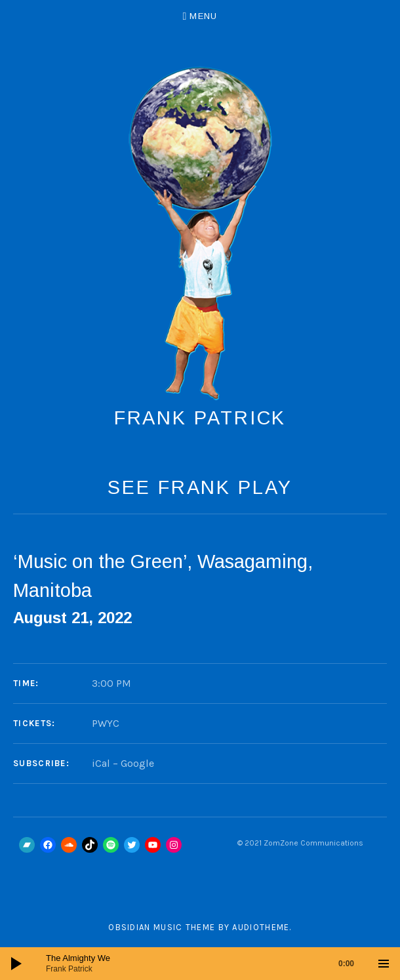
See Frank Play (200, 487)
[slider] (207, 964)
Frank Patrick (200, 418)
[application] (200, 964)
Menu (203, 16)
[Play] (16, 964)
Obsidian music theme (162, 927)
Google (137, 763)
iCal (101, 763)
